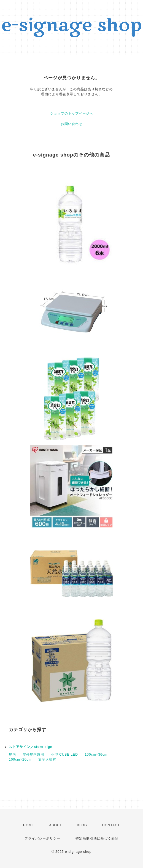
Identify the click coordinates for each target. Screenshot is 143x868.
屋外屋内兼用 (33, 755)
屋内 (12, 755)
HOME (29, 825)
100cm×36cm (96, 755)
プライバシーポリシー (42, 838)
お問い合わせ (72, 124)
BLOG (82, 825)
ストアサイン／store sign (31, 747)
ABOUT (55, 825)
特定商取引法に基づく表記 (97, 838)
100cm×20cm (20, 759)
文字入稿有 (47, 759)
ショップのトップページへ (72, 113)
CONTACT (111, 825)
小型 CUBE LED (64, 755)
